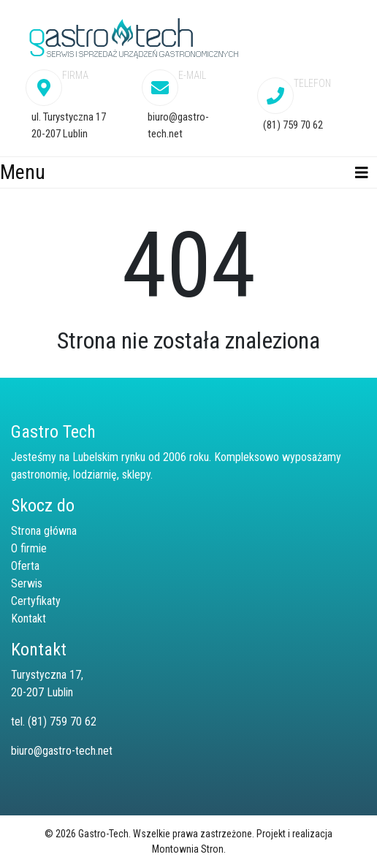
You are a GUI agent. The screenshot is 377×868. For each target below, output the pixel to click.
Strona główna (44, 531)
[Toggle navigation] (362, 173)
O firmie (29, 548)
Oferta (25, 566)
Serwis (27, 583)
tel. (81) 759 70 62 (54, 722)
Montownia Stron (188, 849)
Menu (23, 172)
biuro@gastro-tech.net (62, 751)
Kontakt (28, 618)
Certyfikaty (36, 601)
